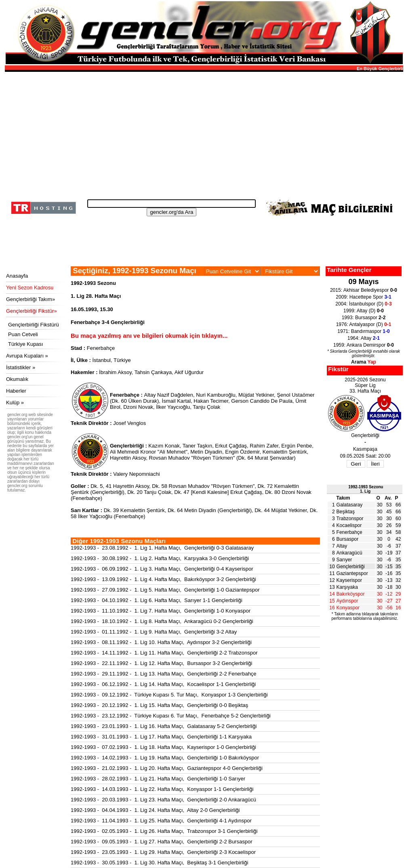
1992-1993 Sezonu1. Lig (366, 489)
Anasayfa (17, 276)
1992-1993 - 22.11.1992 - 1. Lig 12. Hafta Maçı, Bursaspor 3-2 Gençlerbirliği (161, 663)
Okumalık (17, 379)
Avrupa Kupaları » (27, 356)
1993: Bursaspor (364, 318)
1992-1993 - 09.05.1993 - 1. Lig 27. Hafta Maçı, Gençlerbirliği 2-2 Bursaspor (161, 842)
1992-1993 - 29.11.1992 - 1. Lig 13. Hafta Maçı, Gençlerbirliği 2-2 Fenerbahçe (164, 674)
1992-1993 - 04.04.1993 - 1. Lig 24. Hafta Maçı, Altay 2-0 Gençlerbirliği (155, 810)
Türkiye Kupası (26, 344)
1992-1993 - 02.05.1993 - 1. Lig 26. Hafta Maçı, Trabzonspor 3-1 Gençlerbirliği (164, 831)
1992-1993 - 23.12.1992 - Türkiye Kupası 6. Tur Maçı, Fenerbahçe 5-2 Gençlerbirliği (171, 716)
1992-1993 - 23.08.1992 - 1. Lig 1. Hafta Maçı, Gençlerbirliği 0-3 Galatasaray (162, 548)
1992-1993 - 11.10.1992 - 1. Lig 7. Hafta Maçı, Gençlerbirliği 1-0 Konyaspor (161, 611)
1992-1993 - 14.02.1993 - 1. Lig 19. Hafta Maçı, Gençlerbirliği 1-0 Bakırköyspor (165, 758)
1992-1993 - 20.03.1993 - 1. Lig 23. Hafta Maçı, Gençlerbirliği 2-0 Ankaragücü (163, 800)
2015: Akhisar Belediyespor (364, 290)
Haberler (16, 391)
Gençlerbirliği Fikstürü (34, 325)
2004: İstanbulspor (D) (363, 304)
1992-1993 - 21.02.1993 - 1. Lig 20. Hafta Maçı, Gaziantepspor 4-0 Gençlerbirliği (167, 768)
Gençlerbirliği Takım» (31, 299)
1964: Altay (364, 338)
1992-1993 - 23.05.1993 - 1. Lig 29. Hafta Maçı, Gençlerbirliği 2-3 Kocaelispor (163, 852)
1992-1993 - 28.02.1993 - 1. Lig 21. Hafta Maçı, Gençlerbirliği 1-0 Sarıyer (158, 779)
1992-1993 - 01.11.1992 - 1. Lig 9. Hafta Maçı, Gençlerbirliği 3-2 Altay (154, 632)
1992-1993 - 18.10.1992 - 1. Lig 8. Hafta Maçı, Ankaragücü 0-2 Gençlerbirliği (162, 621)
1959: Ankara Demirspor (364, 345)
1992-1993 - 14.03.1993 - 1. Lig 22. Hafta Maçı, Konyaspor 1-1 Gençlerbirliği (162, 789)
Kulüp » (15, 403)
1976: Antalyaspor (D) (364, 324)
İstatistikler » (21, 367)
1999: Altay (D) (364, 311)
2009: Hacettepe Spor (363, 297)
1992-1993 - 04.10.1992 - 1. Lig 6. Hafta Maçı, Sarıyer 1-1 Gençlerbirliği (157, 600)
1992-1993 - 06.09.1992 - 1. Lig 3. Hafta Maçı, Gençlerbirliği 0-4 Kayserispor (162, 569)
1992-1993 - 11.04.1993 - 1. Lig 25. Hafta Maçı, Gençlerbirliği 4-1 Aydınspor (161, 821)
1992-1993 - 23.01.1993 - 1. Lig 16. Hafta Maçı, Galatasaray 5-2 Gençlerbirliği (164, 726)
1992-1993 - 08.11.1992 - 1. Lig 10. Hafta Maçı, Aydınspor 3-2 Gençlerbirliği (161, 642)
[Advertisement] (203, 133)
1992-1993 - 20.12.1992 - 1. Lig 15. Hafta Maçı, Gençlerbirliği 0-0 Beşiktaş (159, 705)
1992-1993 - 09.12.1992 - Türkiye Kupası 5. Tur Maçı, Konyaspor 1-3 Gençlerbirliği (169, 695)
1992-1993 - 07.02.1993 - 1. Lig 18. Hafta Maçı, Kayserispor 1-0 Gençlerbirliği (163, 747)
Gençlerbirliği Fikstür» (32, 311)
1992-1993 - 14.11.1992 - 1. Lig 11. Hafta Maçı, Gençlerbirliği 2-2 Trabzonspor (164, 653)
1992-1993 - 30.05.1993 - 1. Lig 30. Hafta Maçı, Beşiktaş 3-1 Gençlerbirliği (159, 863)
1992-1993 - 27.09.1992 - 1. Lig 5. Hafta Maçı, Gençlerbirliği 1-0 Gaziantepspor (165, 590)
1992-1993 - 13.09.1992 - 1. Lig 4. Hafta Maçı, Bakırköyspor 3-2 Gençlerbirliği (163, 579)
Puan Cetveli (23, 334)
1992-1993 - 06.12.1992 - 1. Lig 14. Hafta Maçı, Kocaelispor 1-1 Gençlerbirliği (163, 684)
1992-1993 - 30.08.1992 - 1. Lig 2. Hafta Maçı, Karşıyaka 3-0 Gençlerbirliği (160, 558)
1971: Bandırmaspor (363, 331)
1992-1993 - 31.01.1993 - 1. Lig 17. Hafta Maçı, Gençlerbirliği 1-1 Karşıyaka (161, 737)
